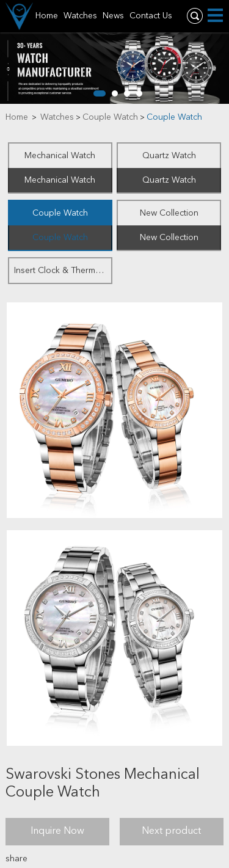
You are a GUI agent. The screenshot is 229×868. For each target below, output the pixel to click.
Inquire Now (57, 831)
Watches (80, 16)
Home (47, 16)
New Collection (169, 213)
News (113, 16)
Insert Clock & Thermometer (63, 271)
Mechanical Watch (60, 156)
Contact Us (151, 16)
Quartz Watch (169, 156)
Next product (171, 831)
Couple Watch (110, 117)
